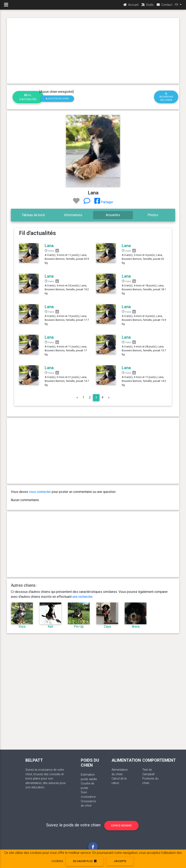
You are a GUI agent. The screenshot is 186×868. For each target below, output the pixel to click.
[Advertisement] (93, 51)
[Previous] (77, 398)
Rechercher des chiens (166, 97)
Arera (136, 627)
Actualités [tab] (113, 215)
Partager (104, 202)
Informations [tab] (73, 215)
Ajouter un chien (57, 99)
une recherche (82, 597)
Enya (22, 627)
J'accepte (120, 861)
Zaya (107, 627)
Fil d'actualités (28, 97)
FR (177, 6)
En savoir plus (85, 861)
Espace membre (121, 825)
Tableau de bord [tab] (33, 215)
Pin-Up (79, 627)
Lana (49, 246)
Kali (50, 627)
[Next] (109, 398)
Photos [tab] (153, 215)
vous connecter (40, 492)
